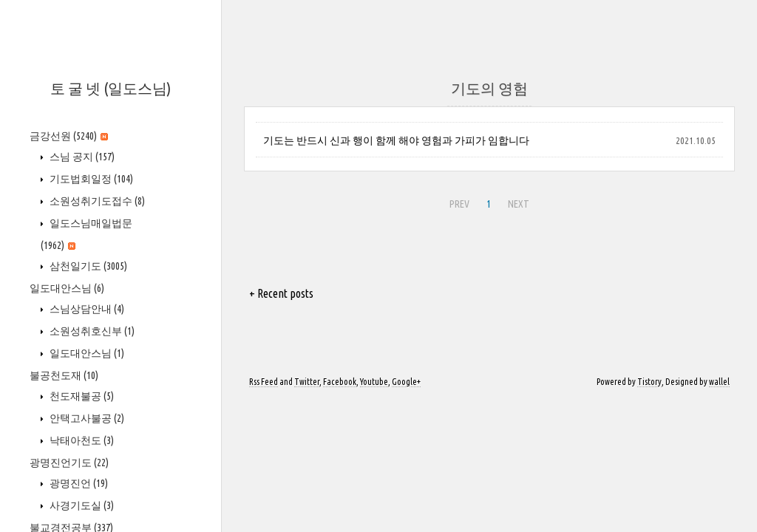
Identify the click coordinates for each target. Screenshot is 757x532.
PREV (458, 202)
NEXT (517, 202)
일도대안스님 (67, 288)
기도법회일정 (90, 179)
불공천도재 (64, 375)
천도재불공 (81, 396)
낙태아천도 (81, 440)
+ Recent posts (281, 293)
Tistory (649, 382)
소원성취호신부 (91, 331)
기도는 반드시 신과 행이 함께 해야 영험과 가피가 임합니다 (396, 140)
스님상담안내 (86, 309)
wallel (719, 382)
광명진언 (78, 483)
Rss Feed (264, 382)
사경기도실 (81, 505)
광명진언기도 (69, 463)
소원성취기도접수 (96, 201)
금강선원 (69, 136)
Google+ (406, 382)
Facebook (340, 382)
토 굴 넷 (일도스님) (111, 88)
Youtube (374, 382)
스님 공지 (81, 157)
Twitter (307, 382)
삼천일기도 (87, 266)
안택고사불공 (86, 418)
